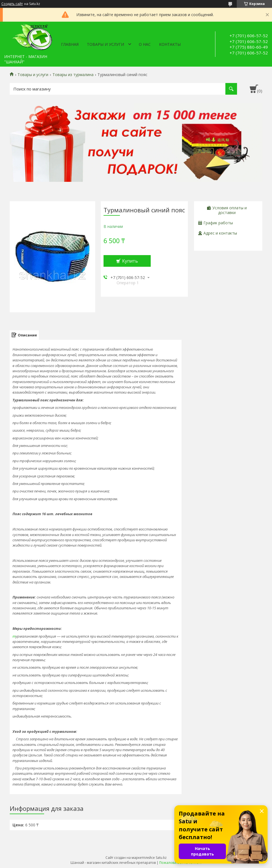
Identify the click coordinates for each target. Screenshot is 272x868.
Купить (130, 261)
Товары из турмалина (73, 75)
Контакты (170, 44)
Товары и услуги (105, 44)
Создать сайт (12, 4)
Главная (70, 44)
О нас (145, 44)
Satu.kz (161, 858)
